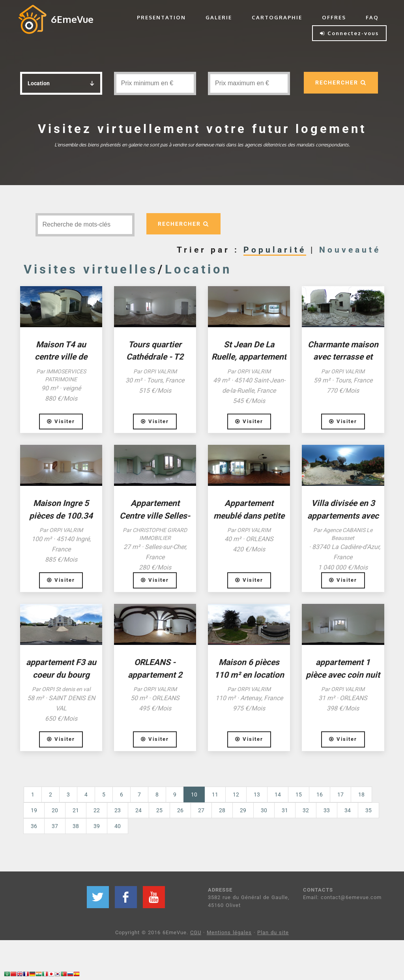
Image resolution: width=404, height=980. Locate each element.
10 (198, 794)
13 (257, 794)
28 (222, 810)
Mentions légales (229, 932)
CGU (196, 932)
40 (118, 826)
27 (201, 810)
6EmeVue (72, 19)
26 (180, 810)
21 (76, 810)
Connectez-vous (349, 33)
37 (55, 826)
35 (368, 810)
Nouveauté (350, 250)
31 (285, 810)
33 (327, 810)
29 (243, 810)
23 (118, 810)
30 (264, 810)
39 (97, 826)
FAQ (372, 17)
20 (55, 810)
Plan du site (273, 932)
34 (348, 810)
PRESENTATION (161, 17)
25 (159, 810)
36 (34, 826)
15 (299, 794)
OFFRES (334, 17)
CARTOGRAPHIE (277, 17)
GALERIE (219, 17)
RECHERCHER (341, 82)
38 (76, 826)
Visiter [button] (61, 421)
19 (34, 810)
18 (361, 794)
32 (306, 810)
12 (236, 794)
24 (138, 810)
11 (215, 794)
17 (340, 794)
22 (97, 810)
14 (278, 794)
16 (320, 794)
